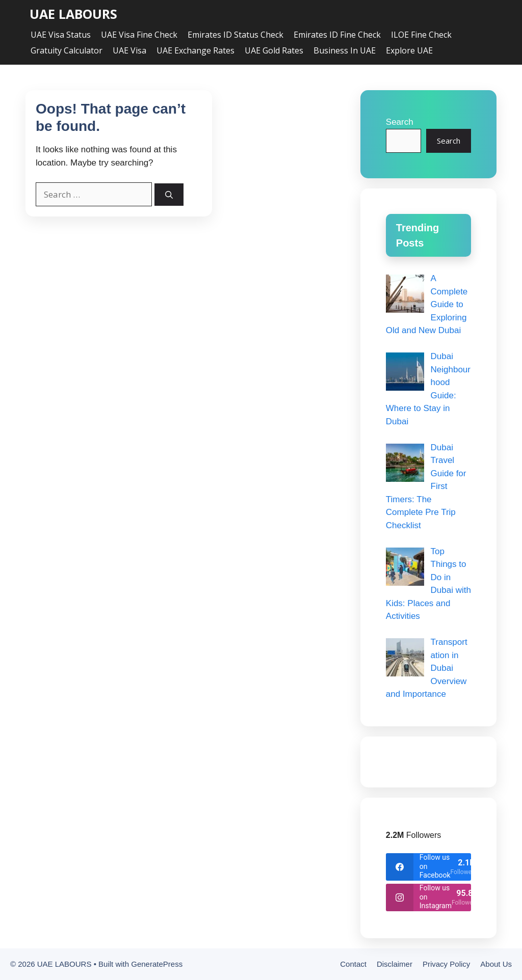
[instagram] (428, 897)
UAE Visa (129, 50)
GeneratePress (157, 964)
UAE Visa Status (61, 35)
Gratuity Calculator (67, 50)
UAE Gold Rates (274, 50)
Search (400, 122)
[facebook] (428, 867)
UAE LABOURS (73, 14)
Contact (353, 964)
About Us (496, 964)
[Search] (169, 195)
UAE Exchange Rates (195, 50)
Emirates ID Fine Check (337, 35)
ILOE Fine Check (421, 35)
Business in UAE (345, 50)
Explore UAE (409, 50)
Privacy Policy (446, 964)
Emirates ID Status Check (236, 35)
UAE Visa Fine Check (139, 35)
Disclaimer (395, 964)
